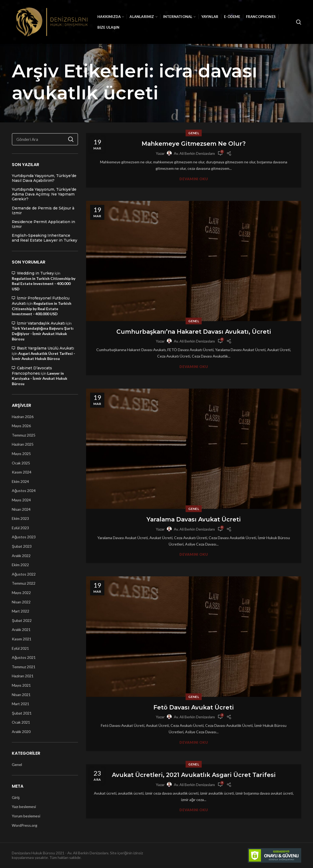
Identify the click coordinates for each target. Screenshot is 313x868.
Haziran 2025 (23, 444)
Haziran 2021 (23, 676)
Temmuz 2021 (24, 667)
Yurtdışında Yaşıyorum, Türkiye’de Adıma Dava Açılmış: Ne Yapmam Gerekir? (44, 194)
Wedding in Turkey (35, 273)
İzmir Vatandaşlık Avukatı (41, 323)
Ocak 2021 (21, 722)
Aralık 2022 (21, 556)
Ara (71, 139)
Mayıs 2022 (21, 593)
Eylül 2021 (20, 648)
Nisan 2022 (21, 602)
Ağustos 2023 (24, 537)
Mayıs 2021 (21, 685)
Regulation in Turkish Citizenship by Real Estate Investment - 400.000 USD (44, 284)
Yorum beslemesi (26, 816)
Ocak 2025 (21, 463)
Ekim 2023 (20, 518)
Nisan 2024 (21, 509)
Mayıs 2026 (21, 426)
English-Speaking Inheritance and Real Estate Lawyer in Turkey (45, 238)
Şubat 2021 (22, 713)
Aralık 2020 (21, 732)
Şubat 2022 (22, 620)
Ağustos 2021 (24, 657)
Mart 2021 (21, 704)
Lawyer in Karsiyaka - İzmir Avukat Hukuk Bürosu (40, 378)
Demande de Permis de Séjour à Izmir (43, 211)
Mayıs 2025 (21, 454)
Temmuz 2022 (24, 583)
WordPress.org (25, 825)
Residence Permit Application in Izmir (43, 224)
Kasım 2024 (22, 472)
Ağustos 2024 (24, 491)
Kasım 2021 (22, 639)
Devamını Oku (194, 179)
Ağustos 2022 (24, 574)
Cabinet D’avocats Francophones (32, 371)
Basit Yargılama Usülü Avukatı (45, 348)
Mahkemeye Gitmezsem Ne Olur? (194, 144)
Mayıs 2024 (21, 500)
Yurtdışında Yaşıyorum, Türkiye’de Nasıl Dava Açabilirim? (44, 178)
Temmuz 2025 (24, 435)
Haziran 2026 (23, 417)
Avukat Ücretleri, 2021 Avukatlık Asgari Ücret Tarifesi (194, 775)
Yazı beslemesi (24, 807)
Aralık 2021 (21, 630)
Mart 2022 (21, 611)
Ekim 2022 (20, 565)
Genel (194, 133)
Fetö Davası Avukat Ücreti (194, 707)
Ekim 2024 (20, 481)
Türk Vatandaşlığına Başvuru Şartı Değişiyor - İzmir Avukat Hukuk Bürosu (43, 333)
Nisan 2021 (21, 695)
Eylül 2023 (20, 528)
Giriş (16, 797)
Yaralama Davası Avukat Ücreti (194, 519)
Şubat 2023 (22, 546)
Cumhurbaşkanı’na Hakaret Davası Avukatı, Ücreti (194, 332)
